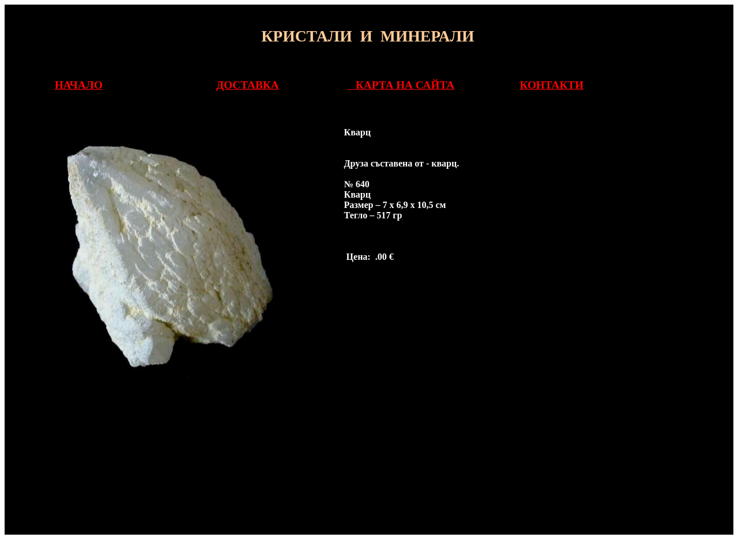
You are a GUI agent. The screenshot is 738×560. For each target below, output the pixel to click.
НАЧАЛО (79, 85)
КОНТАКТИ (551, 85)
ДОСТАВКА (247, 85)
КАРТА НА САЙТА (401, 85)
